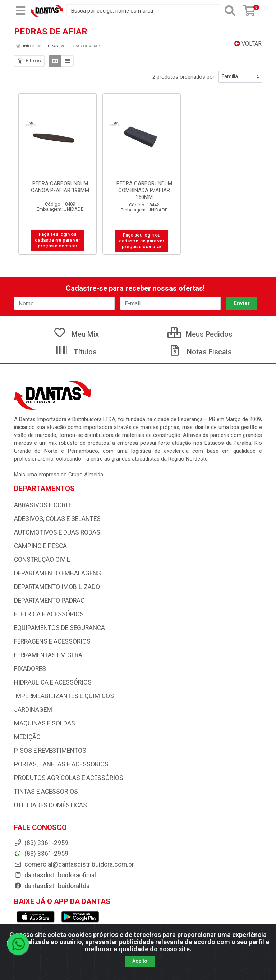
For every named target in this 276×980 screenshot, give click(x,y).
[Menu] (20, 11)
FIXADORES (30, 669)
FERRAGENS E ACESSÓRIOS (52, 641)
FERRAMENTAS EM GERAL (50, 655)
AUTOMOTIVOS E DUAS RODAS (57, 532)
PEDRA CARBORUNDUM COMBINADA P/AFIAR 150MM (144, 190)
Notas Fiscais (200, 352)
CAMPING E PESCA (40, 546)
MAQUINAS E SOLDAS (45, 723)
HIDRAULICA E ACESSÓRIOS (53, 682)
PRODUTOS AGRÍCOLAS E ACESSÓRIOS (69, 778)
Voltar (248, 44)
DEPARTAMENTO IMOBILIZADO (57, 587)
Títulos (76, 352)
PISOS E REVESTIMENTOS (50, 751)
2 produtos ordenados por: (184, 77)
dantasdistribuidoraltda (52, 886)
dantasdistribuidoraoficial (55, 875)
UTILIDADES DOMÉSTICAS (50, 805)
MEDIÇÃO (27, 737)
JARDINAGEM (33, 710)
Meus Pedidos (200, 334)
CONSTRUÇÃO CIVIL (42, 560)
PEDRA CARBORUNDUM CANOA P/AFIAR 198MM (60, 187)
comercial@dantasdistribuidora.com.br (74, 864)
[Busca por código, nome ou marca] (143, 11)
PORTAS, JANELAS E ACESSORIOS (61, 764)
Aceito (140, 961)
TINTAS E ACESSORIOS (46, 792)
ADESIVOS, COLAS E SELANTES (57, 519)
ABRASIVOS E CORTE (43, 505)
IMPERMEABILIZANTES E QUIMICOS (64, 696)
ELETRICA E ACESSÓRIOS (49, 614)
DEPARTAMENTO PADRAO (49, 601)
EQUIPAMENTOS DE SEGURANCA (59, 628)
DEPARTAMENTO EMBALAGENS (57, 573)
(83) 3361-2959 (41, 854)
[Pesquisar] (230, 11)
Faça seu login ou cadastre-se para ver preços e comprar (57, 240)
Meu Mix (76, 334)
